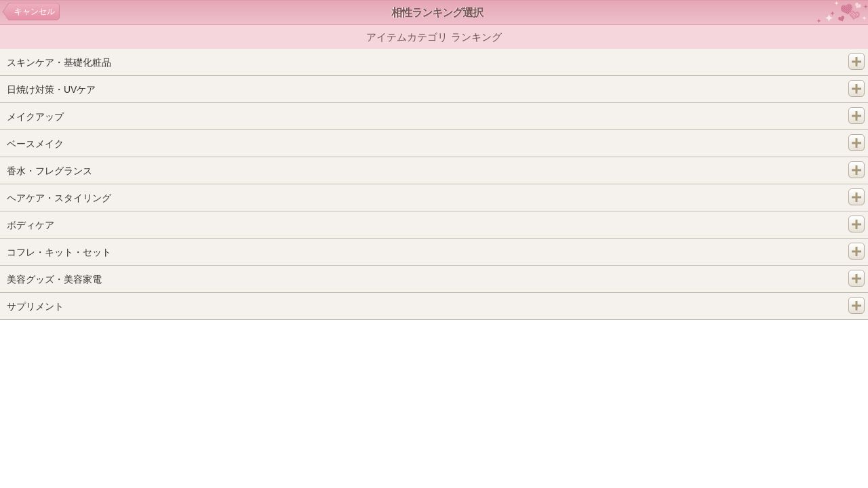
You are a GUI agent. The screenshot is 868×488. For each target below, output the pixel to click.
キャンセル (35, 12)
